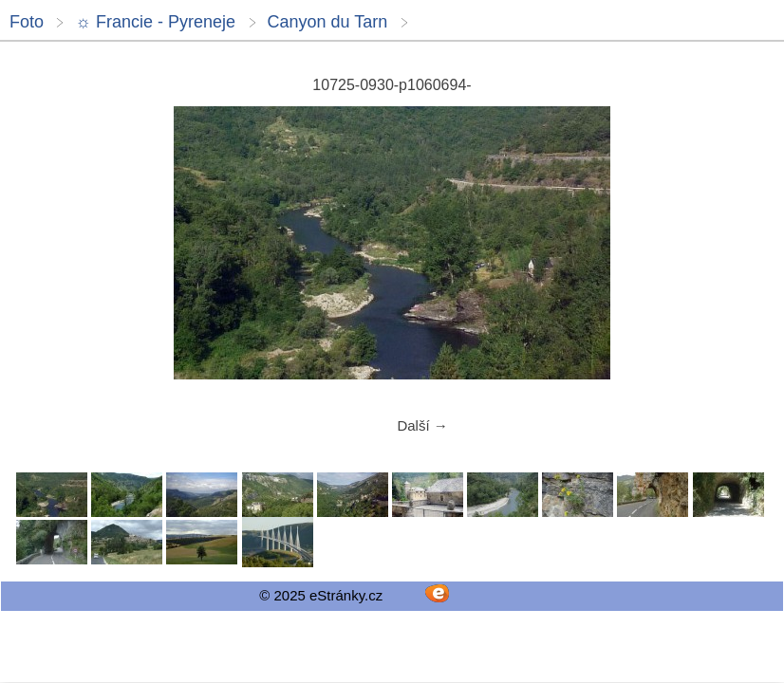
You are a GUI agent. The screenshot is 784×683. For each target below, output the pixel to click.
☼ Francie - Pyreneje (155, 22)
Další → (422, 425)
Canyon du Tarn (328, 22)
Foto (27, 22)
